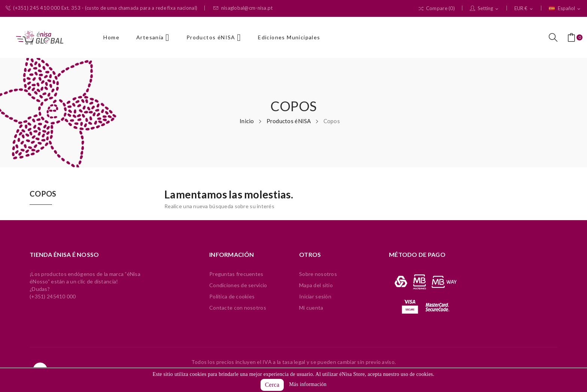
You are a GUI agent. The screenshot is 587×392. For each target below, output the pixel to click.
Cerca (272, 385)
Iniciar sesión (315, 296)
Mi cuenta (311, 308)
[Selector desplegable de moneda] (524, 9)
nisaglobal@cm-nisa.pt (243, 8)
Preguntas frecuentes (236, 274)
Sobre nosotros (318, 274)
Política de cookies (232, 296)
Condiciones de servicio (238, 285)
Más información (308, 384)
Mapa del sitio (316, 285)
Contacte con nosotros (238, 308)
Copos (43, 194)
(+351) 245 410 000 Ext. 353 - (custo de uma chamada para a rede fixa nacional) (101, 8)
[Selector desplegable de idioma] (565, 9)
